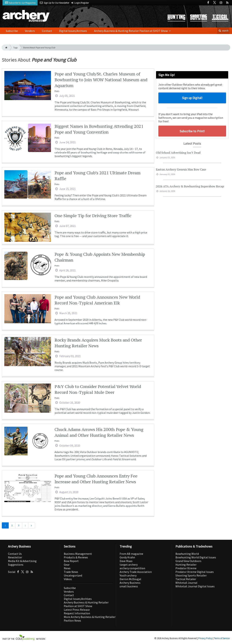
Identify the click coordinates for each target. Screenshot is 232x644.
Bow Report (71, 561)
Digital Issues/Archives (73, 31)
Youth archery (128, 575)
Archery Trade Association (136, 572)
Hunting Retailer (186, 565)
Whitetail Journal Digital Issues (195, 586)
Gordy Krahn (127, 557)
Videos (68, 579)
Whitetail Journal (186, 583)
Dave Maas (126, 561)
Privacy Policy (205, 638)
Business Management (78, 554)
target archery (129, 565)
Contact (47, 31)
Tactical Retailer (186, 579)
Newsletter (15, 557)
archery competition (132, 568)
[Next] (25, 525)
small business (129, 586)
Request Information (77, 613)
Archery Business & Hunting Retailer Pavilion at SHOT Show (131, 31)
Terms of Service (222, 638)
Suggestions (16, 565)
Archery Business (130, 583)
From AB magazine (131, 554)
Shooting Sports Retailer (191, 575)
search (223, 31)
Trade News (71, 572)
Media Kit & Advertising (22, 561)
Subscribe (12, 31)
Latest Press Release (77, 610)
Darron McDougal (130, 579)
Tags (15, 48)
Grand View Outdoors (188, 561)
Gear (67, 565)
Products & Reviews (76, 557)
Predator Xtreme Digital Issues (195, 572)
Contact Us (15, 554)
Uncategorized (73, 575)
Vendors (30, 31)
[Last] (32, 525)
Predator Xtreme (186, 568)
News (67, 568)
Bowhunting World (187, 554)
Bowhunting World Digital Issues (196, 557)
